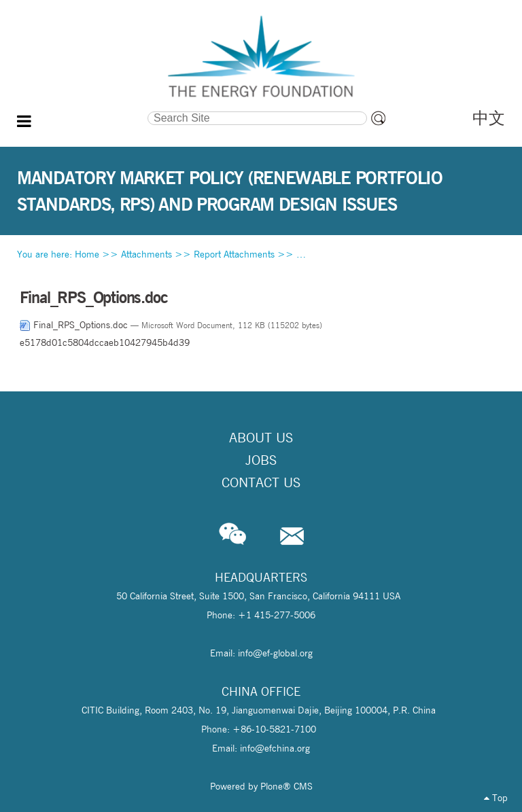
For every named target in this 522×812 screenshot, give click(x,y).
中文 (489, 118)
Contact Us (261, 482)
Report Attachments (234, 254)
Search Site (83, 110)
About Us (261, 438)
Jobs (261, 460)
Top (496, 798)
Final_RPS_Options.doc (75, 325)
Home (87, 254)
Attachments (146, 254)
